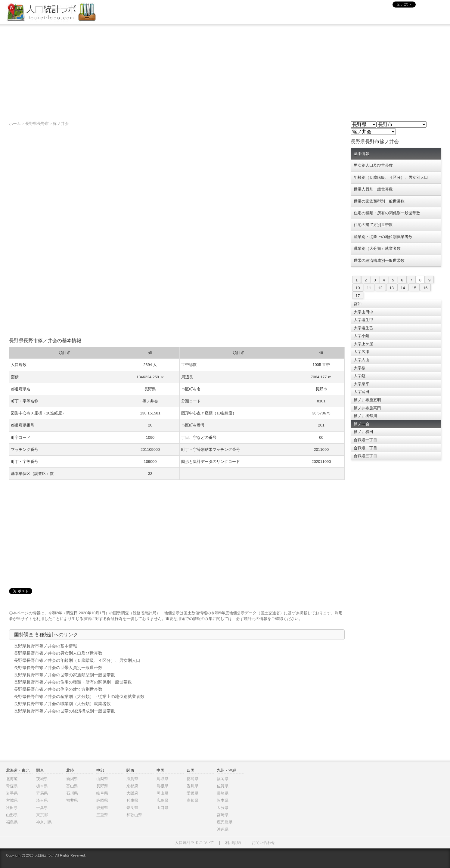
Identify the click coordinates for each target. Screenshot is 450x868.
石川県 (72, 793)
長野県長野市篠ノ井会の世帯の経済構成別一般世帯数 (64, 711)
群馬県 (42, 793)
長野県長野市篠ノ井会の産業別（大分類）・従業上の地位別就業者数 (79, 696)
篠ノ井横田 (363, 432)
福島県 (12, 822)
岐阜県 (102, 793)
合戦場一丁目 (365, 440)
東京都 (42, 815)
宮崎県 (223, 815)
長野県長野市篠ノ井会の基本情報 (45, 646)
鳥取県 (162, 779)
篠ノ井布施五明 (367, 400)
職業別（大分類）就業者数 (377, 248)
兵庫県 (132, 800)
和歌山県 (134, 815)
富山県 (72, 786)
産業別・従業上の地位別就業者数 (383, 237)
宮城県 (12, 800)
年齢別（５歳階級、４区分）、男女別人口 (391, 177)
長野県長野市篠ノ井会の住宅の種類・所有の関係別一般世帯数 (73, 682)
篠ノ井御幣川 (365, 416)
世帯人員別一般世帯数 (373, 189)
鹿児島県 (225, 822)
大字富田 (362, 392)
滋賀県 (132, 779)
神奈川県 (44, 822)
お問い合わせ (263, 843)
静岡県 (102, 800)
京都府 (132, 786)
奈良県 (132, 808)
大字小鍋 (362, 336)
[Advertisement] (225, 70)
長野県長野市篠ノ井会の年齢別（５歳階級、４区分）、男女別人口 (77, 660)
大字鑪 (360, 376)
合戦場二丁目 (365, 448)
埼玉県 (42, 800)
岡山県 (162, 793)
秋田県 (12, 808)
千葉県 (42, 808)
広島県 (162, 800)
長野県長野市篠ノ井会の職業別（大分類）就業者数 (62, 704)
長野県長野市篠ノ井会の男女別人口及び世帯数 (58, 653)
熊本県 (223, 800)
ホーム (15, 124)
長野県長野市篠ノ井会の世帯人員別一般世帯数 (58, 668)
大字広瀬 (362, 352)
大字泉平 (362, 384)
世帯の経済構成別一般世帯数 (379, 260)
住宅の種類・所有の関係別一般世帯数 (387, 213)
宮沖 (358, 304)
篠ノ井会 (61, 124)
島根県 (162, 786)
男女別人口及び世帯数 (373, 165)
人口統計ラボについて (194, 843)
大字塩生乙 (363, 328)
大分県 (223, 808)
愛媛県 (192, 793)
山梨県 (102, 779)
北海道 (12, 779)
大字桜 (360, 368)
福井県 (72, 800)
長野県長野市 (37, 124)
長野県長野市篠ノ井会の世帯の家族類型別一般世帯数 (64, 675)
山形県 (12, 815)
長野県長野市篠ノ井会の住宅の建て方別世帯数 (58, 689)
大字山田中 (363, 312)
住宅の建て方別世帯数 (373, 225)
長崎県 (223, 793)
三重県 (102, 815)
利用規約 (233, 843)
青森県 (12, 786)
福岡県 (223, 779)
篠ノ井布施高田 (367, 408)
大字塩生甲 (363, 320)
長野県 (102, 786)
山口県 (162, 808)
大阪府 (132, 793)
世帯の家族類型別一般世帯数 (379, 201)
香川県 (192, 786)
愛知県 (102, 808)
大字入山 (362, 360)
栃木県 (42, 786)
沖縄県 (223, 829)
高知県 (192, 800)
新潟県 (72, 779)
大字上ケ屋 (363, 344)
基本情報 (362, 154)
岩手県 (12, 793)
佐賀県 (223, 786)
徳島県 (192, 779)
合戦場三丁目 (365, 456)
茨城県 (42, 779)
